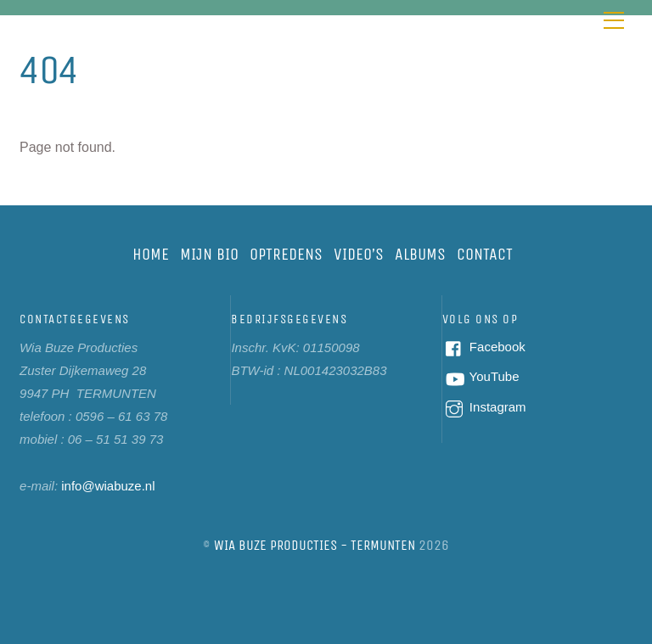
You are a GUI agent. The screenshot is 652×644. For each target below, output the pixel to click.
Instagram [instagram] (484, 407)
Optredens (286, 254)
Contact (485, 254)
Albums (420, 254)
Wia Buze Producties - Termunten (315, 545)
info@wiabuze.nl (108, 486)
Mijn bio (209, 254)
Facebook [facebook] (484, 347)
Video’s (359, 254)
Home (151, 254)
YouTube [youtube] (481, 376)
